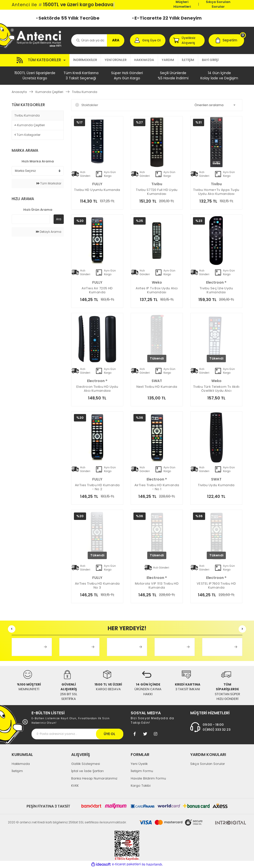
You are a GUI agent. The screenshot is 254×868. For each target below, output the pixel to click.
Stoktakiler (90, 105)
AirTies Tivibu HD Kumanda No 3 (97, 586)
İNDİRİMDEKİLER (85, 60)
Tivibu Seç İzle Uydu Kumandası (216, 290)
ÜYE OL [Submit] (110, 734)
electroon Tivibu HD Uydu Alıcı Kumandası (97, 389)
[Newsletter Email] (77, 734)
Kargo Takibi (141, 786)
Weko (157, 282)
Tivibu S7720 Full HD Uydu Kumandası (157, 192)
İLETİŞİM (188, 60)
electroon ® (216, 282)
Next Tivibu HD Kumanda (157, 387)
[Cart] (226, 40)
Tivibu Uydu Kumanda (216, 485)
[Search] (98, 40)
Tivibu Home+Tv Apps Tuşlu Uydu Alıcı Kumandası (216, 192)
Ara (59, 219)
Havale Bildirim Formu (148, 778)
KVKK (75, 786)
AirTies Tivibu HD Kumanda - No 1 (157, 487)
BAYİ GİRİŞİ (210, 60)
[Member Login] (148, 40)
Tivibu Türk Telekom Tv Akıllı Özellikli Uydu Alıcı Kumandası (216, 389)
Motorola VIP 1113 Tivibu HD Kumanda (157, 586)
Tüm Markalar (49, 183)
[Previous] (12, 629)
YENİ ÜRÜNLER (116, 60)
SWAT (157, 381)
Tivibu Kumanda (85, 92)
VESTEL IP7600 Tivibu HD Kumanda (216, 586)
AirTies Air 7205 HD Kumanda (97, 290)
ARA (116, 40)
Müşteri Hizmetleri (182, 4)
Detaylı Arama (49, 232)
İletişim (17, 771)
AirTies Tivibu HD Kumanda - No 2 (97, 487)
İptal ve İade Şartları (87, 771)
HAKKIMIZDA (144, 60)
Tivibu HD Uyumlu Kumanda (97, 190)
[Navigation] (41, 60)
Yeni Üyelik (139, 764)
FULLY (97, 184)
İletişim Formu (142, 771)
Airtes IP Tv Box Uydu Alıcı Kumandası (157, 290)
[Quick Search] (31, 219)
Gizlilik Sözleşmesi (86, 764)
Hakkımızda (21, 764)
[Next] (242, 629)
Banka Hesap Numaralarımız (94, 778)
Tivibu (157, 184)
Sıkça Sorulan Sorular (218, 4)
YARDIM (168, 60)
